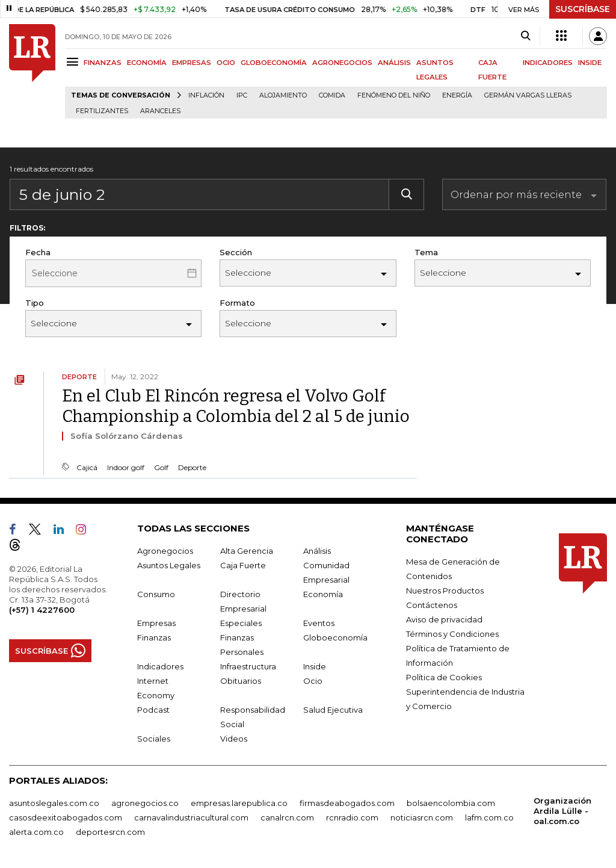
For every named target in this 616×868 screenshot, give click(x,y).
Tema (426, 252)
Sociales (154, 739)
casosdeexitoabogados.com (66, 817)
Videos (234, 739)
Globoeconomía (335, 637)
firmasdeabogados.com (347, 803)
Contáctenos (432, 605)
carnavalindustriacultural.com (191, 817)
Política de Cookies (444, 677)
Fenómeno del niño (394, 95)
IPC (242, 95)
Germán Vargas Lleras (528, 95)
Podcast (153, 710)
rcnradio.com (352, 817)
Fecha (38, 252)
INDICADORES (548, 63)
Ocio (313, 681)
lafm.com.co (489, 817)
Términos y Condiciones (452, 634)
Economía (323, 594)
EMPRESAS (192, 63)
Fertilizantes (102, 111)
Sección (236, 252)
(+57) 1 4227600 (42, 610)
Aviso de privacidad (444, 619)
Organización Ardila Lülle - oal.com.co (562, 811)
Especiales (241, 623)
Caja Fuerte (243, 565)
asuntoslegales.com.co (54, 803)
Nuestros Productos (445, 591)
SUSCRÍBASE (583, 9)
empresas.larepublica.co (239, 803)
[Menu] (74, 62)
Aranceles (160, 111)
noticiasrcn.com (422, 817)
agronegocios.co (145, 803)
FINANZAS (103, 63)
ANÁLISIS (394, 63)
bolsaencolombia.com (451, 803)
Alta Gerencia (247, 551)
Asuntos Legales (169, 565)
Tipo (35, 303)
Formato (237, 303)
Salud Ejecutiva (333, 710)
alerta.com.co (36, 832)
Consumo (156, 594)
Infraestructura (248, 666)
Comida (332, 95)
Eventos (319, 623)
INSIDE (590, 63)
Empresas (156, 623)
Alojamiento (283, 95)
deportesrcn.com (110, 832)
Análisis (317, 551)
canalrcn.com (287, 817)
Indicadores (160, 666)
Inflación (206, 95)
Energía (457, 95)
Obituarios (241, 681)
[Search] (525, 36)
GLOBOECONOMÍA (274, 63)
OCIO (226, 63)
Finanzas (154, 637)
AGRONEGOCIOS (342, 63)
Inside (315, 666)
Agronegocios (165, 551)
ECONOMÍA (147, 63)
